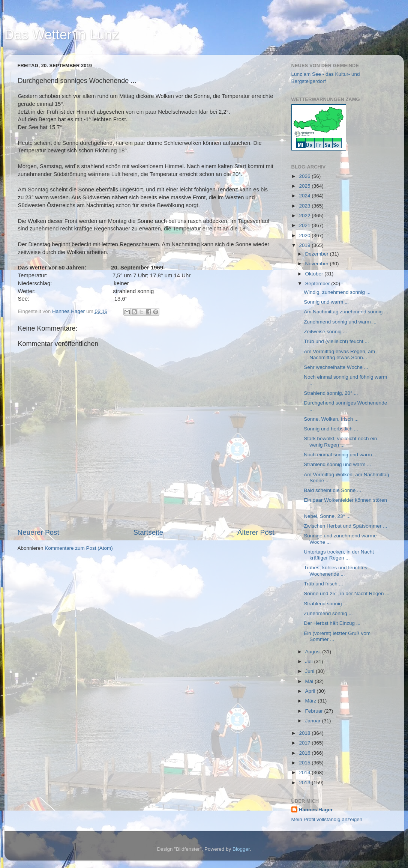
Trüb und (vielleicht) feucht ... (336, 341)
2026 (305, 176)
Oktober (315, 274)
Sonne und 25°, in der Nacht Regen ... (346, 593)
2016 (305, 753)
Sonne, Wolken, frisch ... (331, 419)
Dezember (318, 254)
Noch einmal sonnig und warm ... (341, 455)
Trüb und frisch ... (323, 584)
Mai (310, 681)
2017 (305, 743)
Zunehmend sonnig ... (328, 613)
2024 (305, 196)
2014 (305, 772)
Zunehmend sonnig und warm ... (340, 322)
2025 (305, 186)
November (318, 264)
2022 (305, 216)
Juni (311, 671)
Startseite (148, 532)
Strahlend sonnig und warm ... (337, 464)
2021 (305, 225)
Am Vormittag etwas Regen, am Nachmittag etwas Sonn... (339, 354)
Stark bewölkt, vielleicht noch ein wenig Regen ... (340, 442)
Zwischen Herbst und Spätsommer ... (345, 526)
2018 (305, 733)
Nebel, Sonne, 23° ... (327, 516)
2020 (305, 235)
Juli (310, 661)
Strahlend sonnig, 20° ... (331, 393)
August (314, 652)
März (312, 701)
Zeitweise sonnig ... (325, 332)
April (311, 691)
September (318, 284)
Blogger (241, 849)
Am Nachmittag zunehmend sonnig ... (346, 312)
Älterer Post (256, 532)
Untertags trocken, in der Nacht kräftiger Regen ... (339, 555)
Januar (314, 721)
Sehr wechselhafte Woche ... (336, 367)
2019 (305, 245)
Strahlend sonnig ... (325, 604)
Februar (315, 711)
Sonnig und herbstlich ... (331, 429)
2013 (305, 783)
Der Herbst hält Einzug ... (332, 623)
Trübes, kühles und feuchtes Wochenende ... (335, 571)
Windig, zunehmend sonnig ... (337, 292)
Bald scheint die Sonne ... (332, 490)
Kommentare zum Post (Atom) (79, 548)
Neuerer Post (38, 532)
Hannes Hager (316, 810)
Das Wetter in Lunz (62, 35)
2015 (305, 763)
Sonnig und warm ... (326, 302)
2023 (305, 206)
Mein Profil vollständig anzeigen (327, 819)
